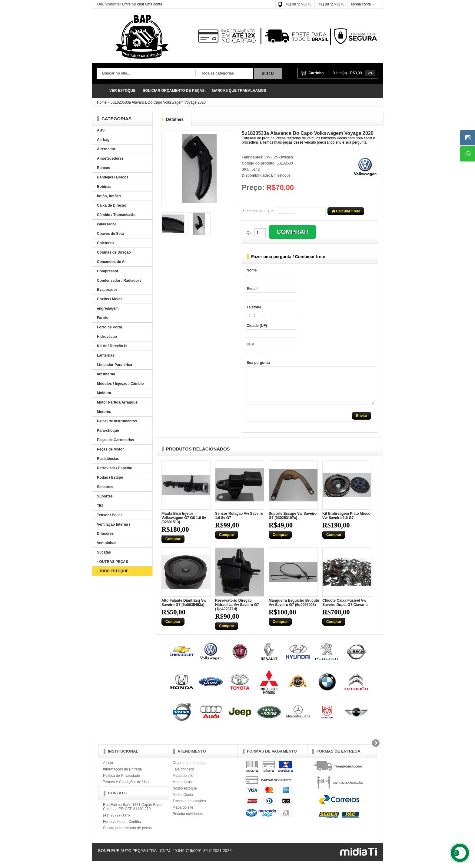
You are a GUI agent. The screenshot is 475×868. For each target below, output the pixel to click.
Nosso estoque (185, 796)
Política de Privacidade (121, 783)
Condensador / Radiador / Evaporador (119, 285)
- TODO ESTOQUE (113, 571)
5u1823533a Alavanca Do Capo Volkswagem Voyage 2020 (158, 102)
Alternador (106, 149)
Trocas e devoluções (189, 808)
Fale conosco (183, 777)
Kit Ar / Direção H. (112, 346)
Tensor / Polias (110, 515)
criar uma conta (150, 4)
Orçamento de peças (189, 770)
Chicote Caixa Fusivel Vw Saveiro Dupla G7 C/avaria (345, 610)
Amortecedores (110, 158)
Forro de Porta (110, 327)
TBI (100, 506)
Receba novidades (188, 821)
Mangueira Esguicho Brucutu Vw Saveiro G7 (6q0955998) (294, 610)
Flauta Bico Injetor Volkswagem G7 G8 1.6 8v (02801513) (184, 525)
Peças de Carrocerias (115, 440)
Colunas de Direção (114, 252)
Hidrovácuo (107, 337)
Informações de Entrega (122, 777)
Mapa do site (183, 783)
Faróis (102, 318)
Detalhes (175, 119)
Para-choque (108, 431)
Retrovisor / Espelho (115, 468)
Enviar (362, 423)
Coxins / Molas (110, 299)
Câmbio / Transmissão (116, 215)
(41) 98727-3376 (298, 4)
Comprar (173, 546)
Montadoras (182, 789)
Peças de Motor (110, 449)
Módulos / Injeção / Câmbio (120, 384)
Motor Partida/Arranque (117, 402)
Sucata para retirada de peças (127, 835)
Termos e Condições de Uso (126, 789)
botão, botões (109, 196)
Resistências (108, 459)
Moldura (104, 393)
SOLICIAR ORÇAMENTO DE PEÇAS (174, 91)
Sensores (105, 487)
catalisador (106, 224)
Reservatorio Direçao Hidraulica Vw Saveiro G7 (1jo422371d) (237, 612)
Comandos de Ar (111, 262)
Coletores (105, 243)
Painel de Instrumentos (117, 421)
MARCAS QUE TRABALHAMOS (239, 91)
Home (102, 102)
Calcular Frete (346, 211)
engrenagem (108, 308)
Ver (370, 73)
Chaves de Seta (110, 234)
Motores (104, 412)
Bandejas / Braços (113, 177)
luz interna (106, 374)
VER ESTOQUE (122, 91)
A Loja (108, 770)
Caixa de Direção (112, 205)
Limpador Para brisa (115, 365)
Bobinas (104, 187)
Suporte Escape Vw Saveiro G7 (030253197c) (293, 523)
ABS (101, 130)
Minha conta (361, 4)
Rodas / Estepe (110, 477)
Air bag (103, 140)
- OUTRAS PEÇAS (113, 562)
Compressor (108, 271)
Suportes (105, 496)
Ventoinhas (107, 543)
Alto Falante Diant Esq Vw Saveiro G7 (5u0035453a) (184, 610)
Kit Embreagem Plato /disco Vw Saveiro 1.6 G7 (346, 523)
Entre (126, 4)
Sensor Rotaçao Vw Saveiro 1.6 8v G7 (239, 523)
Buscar (268, 73)
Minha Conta (183, 802)
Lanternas (106, 355)
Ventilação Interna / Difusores (113, 529)
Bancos (103, 168)
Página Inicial (101, 91)
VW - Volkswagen (279, 157)
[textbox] (146, 74)
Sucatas (104, 552)
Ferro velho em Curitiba (122, 829)
